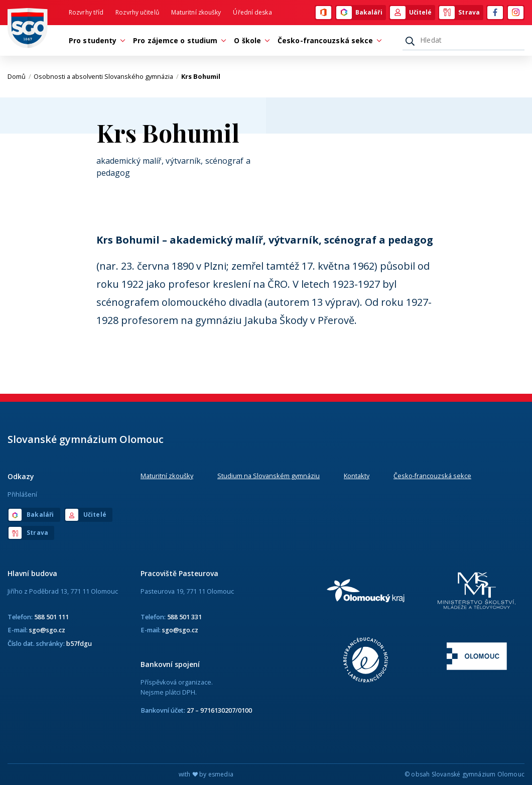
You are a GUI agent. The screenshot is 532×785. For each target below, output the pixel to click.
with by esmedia (206, 774)
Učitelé (411, 13)
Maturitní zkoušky (196, 12)
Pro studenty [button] (95, 40)
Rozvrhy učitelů (137, 12)
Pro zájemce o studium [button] (178, 40)
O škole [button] (250, 40)
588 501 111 (51, 617)
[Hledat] (463, 40)
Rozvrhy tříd (86, 12)
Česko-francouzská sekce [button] (328, 40)
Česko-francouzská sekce (432, 476)
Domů (19, 76)
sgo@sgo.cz (47, 630)
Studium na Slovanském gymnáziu (269, 476)
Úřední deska (252, 12)
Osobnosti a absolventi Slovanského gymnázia (106, 76)
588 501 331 (184, 617)
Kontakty (357, 476)
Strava (459, 13)
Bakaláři (359, 13)
